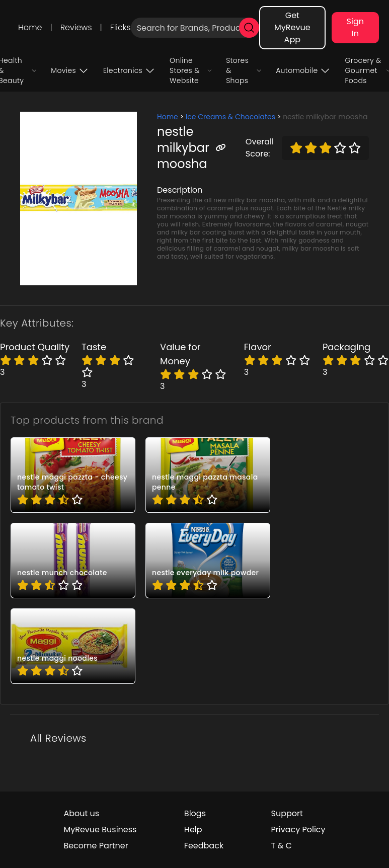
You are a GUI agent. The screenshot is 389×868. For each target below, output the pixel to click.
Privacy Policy (298, 830)
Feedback (204, 846)
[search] (249, 28)
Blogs (195, 813)
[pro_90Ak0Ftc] (73, 561)
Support (287, 813)
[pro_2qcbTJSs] (73, 475)
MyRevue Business (100, 830)
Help (193, 830)
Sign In (355, 27)
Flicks (121, 27)
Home (30, 27)
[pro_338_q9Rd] (208, 475)
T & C (282, 846)
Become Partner (96, 846)
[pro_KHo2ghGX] (73, 646)
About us (81, 813)
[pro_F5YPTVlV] (208, 561)
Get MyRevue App (292, 27)
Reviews (76, 27)
